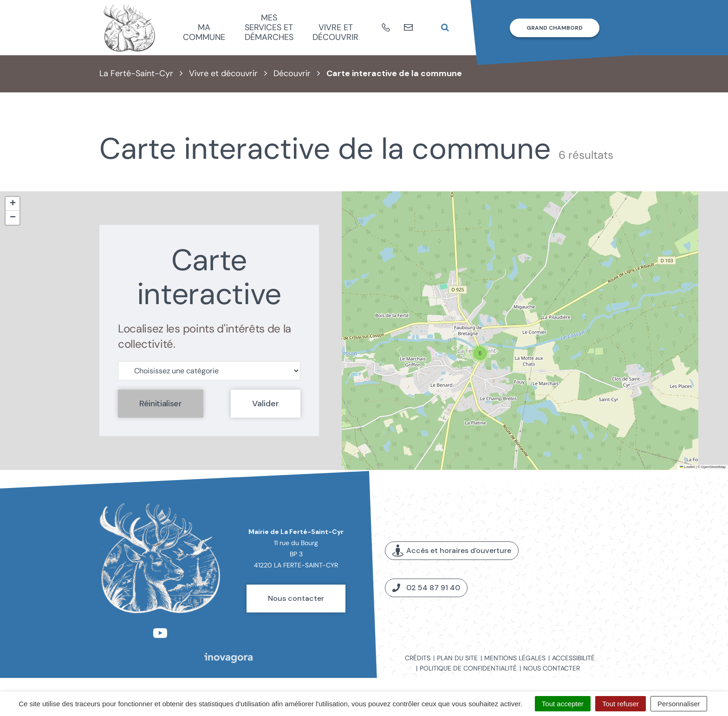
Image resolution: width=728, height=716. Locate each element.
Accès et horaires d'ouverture (452, 551)
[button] (480, 353)
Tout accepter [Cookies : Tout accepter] (563, 704)
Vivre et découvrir (335, 32)
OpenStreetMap (713, 467)
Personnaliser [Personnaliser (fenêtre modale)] (679, 704)
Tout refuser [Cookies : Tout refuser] (621, 704)
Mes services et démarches (269, 27)
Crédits (418, 658)
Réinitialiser (161, 404)
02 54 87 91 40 (426, 588)
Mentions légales (515, 658)
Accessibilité (573, 658)
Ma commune (204, 32)
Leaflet (687, 467)
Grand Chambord (555, 28)
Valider (266, 404)
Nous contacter (296, 598)
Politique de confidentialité (468, 668)
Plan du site (457, 658)
